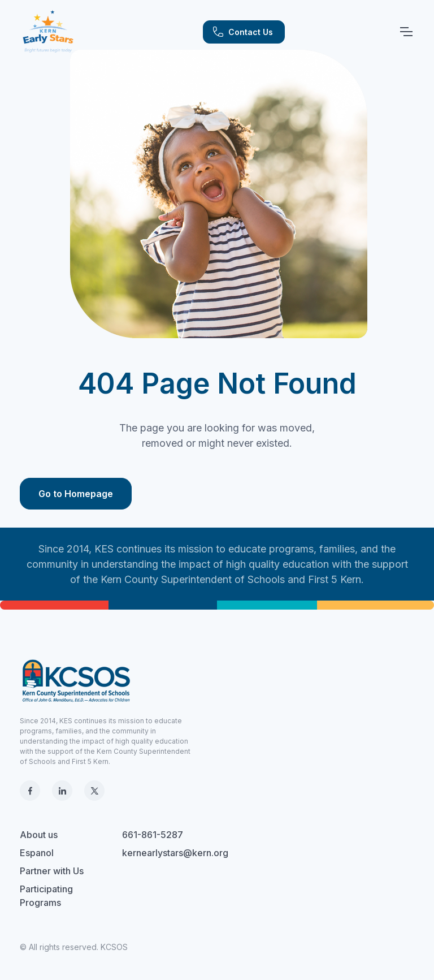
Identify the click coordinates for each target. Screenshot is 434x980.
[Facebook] (30, 791)
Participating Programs (46, 896)
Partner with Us (52, 871)
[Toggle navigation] (406, 32)
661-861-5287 (153, 835)
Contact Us (243, 32)
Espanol (37, 853)
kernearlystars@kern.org (175, 853)
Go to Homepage (76, 494)
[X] (94, 791)
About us (39, 835)
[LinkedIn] (62, 791)
